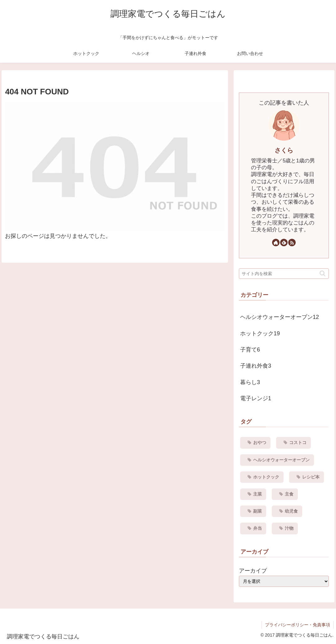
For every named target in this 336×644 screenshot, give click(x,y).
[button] (323, 273)
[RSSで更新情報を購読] (292, 243)
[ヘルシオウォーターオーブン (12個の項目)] (277, 460)
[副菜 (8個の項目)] (253, 511)
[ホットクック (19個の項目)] (262, 477)
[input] (284, 274)
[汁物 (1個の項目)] (285, 528)
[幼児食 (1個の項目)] (287, 511)
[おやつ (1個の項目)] (255, 443)
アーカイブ (253, 571)
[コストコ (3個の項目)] (293, 443)
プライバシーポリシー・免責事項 (298, 625)
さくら (284, 150)
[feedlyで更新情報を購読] (284, 243)
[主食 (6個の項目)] (285, 494)
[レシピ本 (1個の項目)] (307, 477)
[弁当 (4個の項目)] (253, 528)
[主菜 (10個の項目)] (253, 494)
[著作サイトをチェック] (276, 243)
